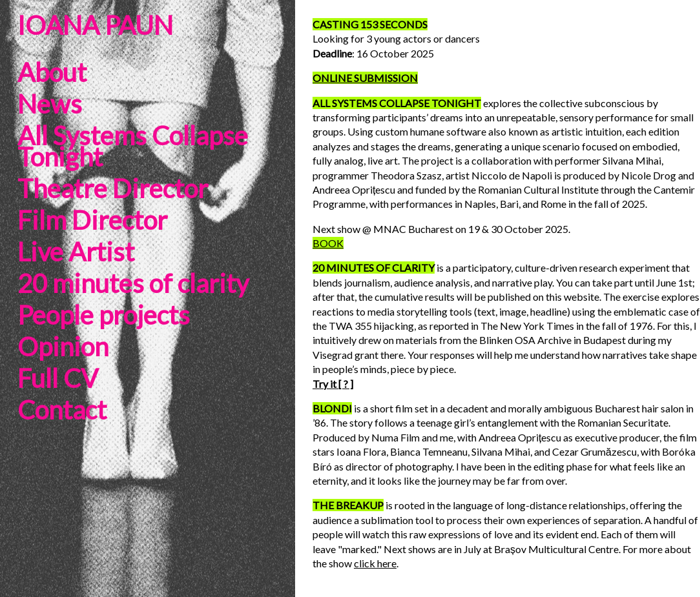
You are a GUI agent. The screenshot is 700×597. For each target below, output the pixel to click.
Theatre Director (113, 188)
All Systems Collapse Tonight (133, 146)
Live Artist (76, 252)
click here (375, 563)
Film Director (92, 220)
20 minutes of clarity (133, 283)
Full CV (58, 378)
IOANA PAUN (95, 25)
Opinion (63, 347)
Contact (62, 410)
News (50, 104)
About (52, 72)
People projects (104, 315)
